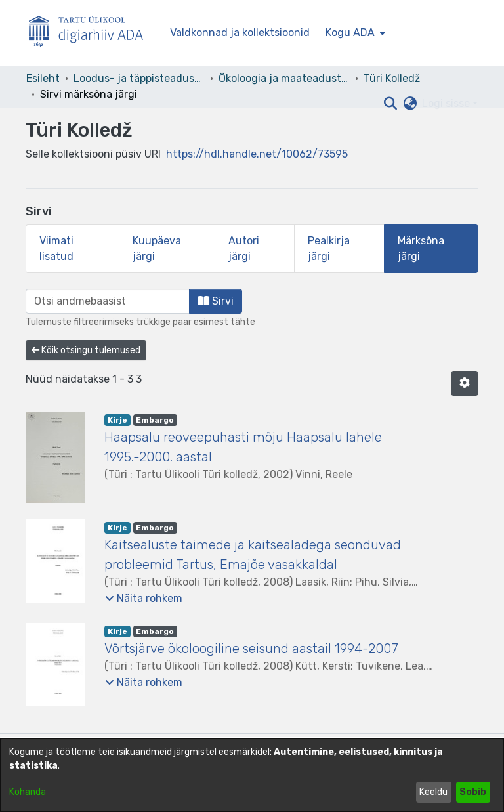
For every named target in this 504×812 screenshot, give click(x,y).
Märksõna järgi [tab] (421, 248)
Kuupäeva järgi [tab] (157, 248)
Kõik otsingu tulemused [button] (86, 350)
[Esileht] (91, 33)
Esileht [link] (43, 78)
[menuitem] (354, 33)
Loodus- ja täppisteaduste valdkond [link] (139, 78)
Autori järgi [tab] (244, 248)
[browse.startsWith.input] (108, 301)
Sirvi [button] (216, 301)
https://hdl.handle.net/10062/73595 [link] (257, 154)
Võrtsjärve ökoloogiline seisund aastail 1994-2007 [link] (251, 649)
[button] (390, 104)
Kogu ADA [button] (350, 32)
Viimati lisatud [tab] (56, 248)
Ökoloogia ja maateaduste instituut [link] (284, 78)
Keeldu (433, 792)
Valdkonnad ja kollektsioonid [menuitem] (240, 32)
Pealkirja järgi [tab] (329, 248)
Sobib (473, 792)
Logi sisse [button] (447, 103)
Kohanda (28, 792)
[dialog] (252, 775)
